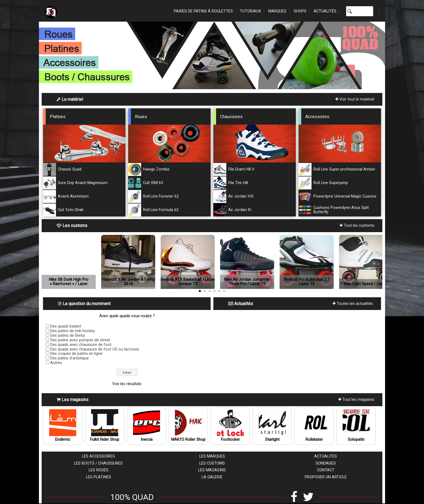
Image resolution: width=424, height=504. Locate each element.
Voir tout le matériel (355, 99)
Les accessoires (98, 456)
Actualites (326, 456)
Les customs (212, 463)
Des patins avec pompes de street (80, 340)
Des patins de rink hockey (73, 331)
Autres (56, 363)
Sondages (326, 463)
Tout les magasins (356, 400)
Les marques (212, 456)
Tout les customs (357, 226)
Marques (277, 11)
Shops (300, 11)
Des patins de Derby (68, 336)
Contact (326, 470)
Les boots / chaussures (98, 463)
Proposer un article (326, 477)
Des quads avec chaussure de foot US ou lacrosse (95, 349)
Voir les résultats (127, 384)
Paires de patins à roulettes (203, 11)
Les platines (99, 477)
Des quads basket (66, 326)
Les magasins (212, 470)
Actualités (325, 11)
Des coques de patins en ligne (76, 354)
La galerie (212, 477)
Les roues (99, 470)
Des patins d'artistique (69, 358)
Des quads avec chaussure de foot (81, 345)
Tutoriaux (250, 11)
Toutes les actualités (353, 304)
